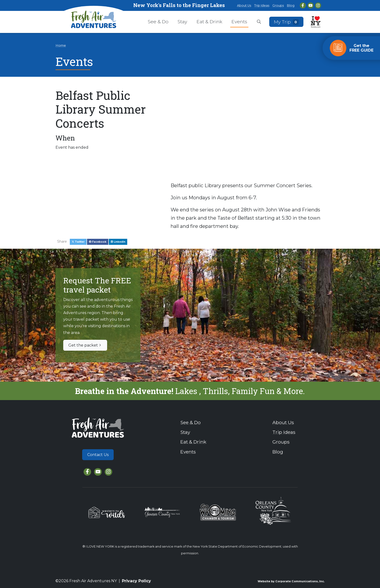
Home (61, 45)
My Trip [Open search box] (286, 22)
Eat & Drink (209, 22)
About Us (244, 5)
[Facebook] (303, 5)
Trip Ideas (262, 5)
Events (239, 22)
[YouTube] (311, 5)
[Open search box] (259, 22)
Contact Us (98, 455)
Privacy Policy (136, 581)
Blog (291, 5)
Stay (182, 22)
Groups (278, 5)
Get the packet (85, 345)
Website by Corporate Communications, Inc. (291, 581)
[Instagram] (318, 5)
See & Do (158, 22)
